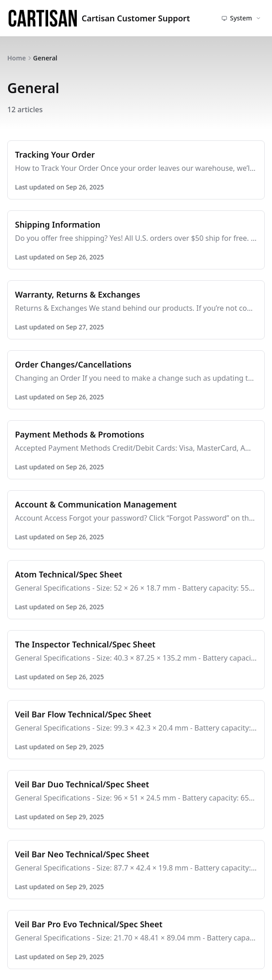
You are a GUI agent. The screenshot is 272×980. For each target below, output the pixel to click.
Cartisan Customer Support (99, 18)
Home (17, 58)
